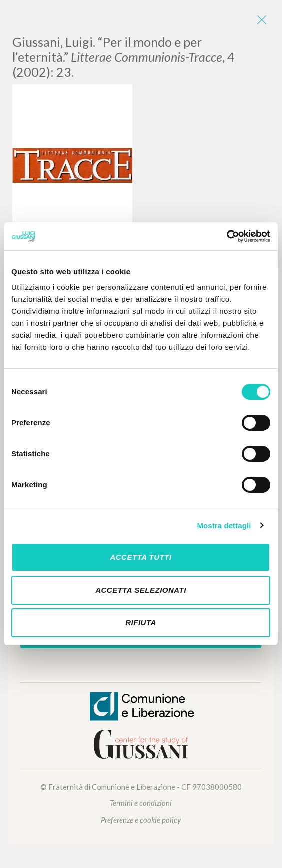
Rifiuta (141, 623)
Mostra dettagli (224, 526)
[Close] (262, 20)
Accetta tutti (141, 557)
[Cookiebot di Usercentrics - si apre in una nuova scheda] (227, 236)
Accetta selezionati (141, 590)
